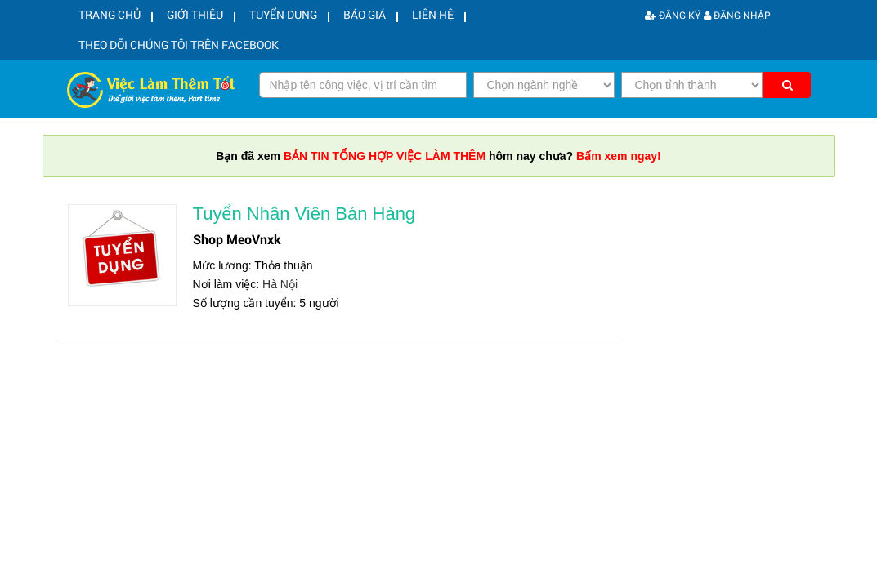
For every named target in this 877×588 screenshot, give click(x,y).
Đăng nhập (737, 15)
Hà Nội (280, 292)
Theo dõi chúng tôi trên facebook (172, 51)
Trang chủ (105, 17)
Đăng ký (673, 15)
